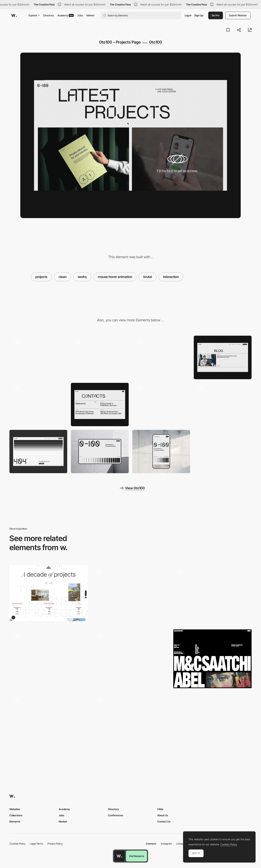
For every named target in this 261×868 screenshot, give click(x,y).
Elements (15, 821)
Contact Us (164, 821)
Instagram (166, 844)
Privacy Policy (55, 844)
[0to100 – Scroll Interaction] (223, 405)
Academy (66, 15)
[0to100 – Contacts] (100, 405)
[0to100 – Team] (161, 357)
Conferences (116, 815)
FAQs (160, 809)
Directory (49, 15)
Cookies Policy (17, 844)
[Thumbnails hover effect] (130, 657)
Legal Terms (37, 844)
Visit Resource (136, 856)
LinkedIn (181, 844)
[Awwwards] (14, 15)
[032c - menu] (212, 593)
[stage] (130, 595)
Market (90, 15)
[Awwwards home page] (119, 856)
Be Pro (216, 15)
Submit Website (238, 15)
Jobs (80, 15)
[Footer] (212, 659)
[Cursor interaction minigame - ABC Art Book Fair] (130, 722)
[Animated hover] (49, 657)
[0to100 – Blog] (223, 357)
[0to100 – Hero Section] (38, 357)
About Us (163, 815)
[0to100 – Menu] (100, 357)
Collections (16, 815)
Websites (15, 809)
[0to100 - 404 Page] (38, 452)
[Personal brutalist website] (49, 722)
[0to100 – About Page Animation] (161, 405)
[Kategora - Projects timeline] (49, 593)
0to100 (156, 42)
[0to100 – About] (38, 405)
